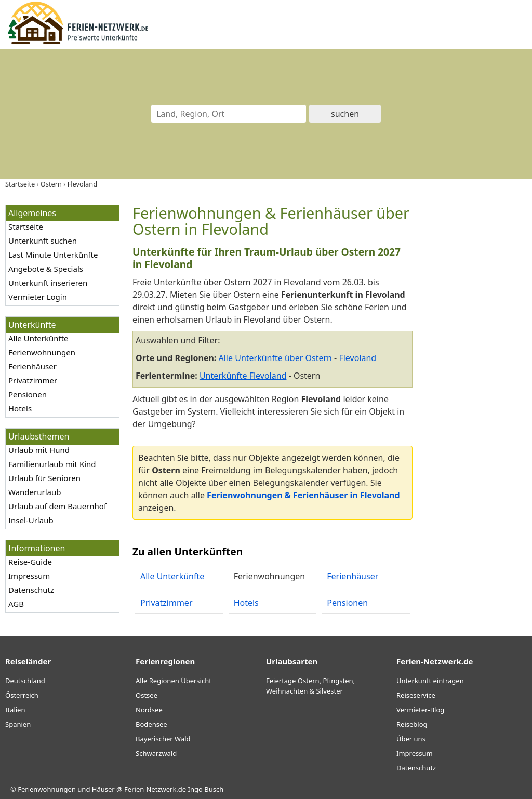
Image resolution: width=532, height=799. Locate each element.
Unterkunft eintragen (430, 681)
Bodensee (151, 724)
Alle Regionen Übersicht (174, 681)
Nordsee (149, 710)
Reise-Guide (30, 562)
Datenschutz (31, 590)
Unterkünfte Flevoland (243, 376)
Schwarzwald (156, 753)
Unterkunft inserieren (48, 283)
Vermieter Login (38, 297)
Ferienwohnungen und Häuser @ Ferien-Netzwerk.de (102, 789)
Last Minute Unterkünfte (53, 255)
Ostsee (147, 695)
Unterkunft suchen (43, 241)
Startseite (26, 227)
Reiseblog (412, 724)
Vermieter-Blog (420, 710)
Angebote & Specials (46, 269)
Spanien (18, 724)
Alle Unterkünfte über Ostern (275, 358)
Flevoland (357, 358)
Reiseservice (416, 695)
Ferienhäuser (32, 366)
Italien (15, 710)
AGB (16, 604)
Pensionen (28, 394)
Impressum (29, 576)
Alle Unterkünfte (38, 338)
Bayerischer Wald (163, 739)
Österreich (22, 695)
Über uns (411, 739)
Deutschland (25, 681)
